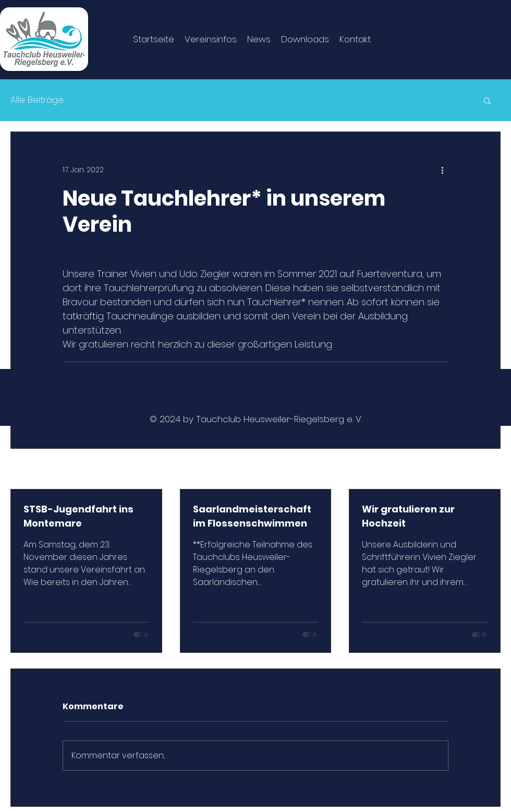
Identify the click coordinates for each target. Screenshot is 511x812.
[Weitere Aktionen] (442, 170)
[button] (487, 100)
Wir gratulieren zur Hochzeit (408, 516)
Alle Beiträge (37, 100)
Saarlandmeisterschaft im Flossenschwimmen (252, 516)
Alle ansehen (476, 470)
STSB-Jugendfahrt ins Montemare (78, 516)
